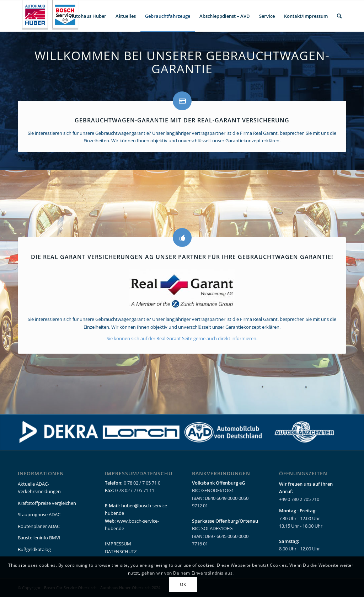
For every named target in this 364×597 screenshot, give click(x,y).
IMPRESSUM (118, 544)
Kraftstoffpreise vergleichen (47, 503)
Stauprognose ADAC (39, 514)
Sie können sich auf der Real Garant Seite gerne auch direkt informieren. (182, 338)
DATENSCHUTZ (121, 551)
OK (183, 584)
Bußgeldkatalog (34, 549)
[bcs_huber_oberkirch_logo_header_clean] (52, 16)
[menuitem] (88, 16)
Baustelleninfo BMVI (39, 538)
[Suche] (339, 16)
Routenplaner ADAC (39, 526)
